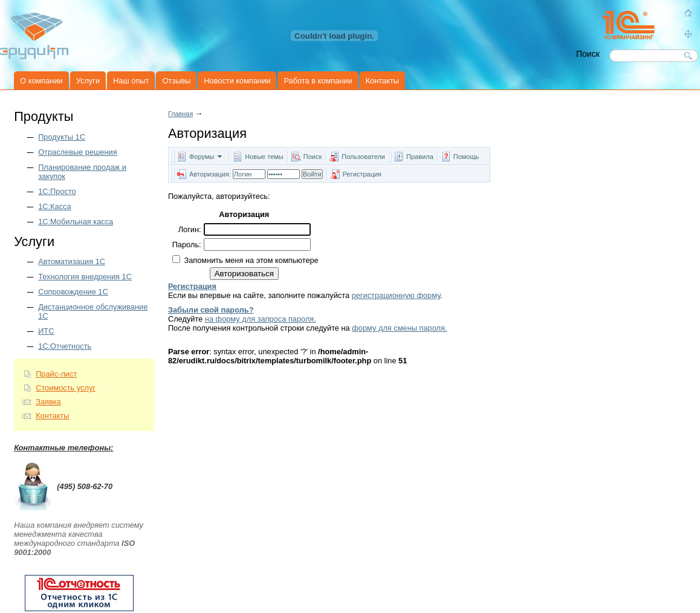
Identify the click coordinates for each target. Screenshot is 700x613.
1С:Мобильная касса (76, 222)
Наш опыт (131, 81)
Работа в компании (318, 81)
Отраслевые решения (77, 152)
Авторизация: (210, 174)
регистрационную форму (396, 295)
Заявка (48, 402)
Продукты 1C (62, 137)
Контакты (382, 81)
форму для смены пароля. (399, 328)
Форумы (202, 157)
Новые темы (264, 157)
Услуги (88, 81)
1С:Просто (57, 191)
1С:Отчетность (65, 346)
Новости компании (237, 81)
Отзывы (176, 81)
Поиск (313, 157)
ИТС (46, 331)
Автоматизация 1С (72, 261)
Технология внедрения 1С (85, 277)
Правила (420, 157)
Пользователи (364, 157)
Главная (180, 114)
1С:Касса (54, 206)
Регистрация (362, 174)
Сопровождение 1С (73, 292)
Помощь (466, 157)
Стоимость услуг (66, 388)
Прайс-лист (56, 374)
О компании (41, 81)
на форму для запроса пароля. (261, 319)
